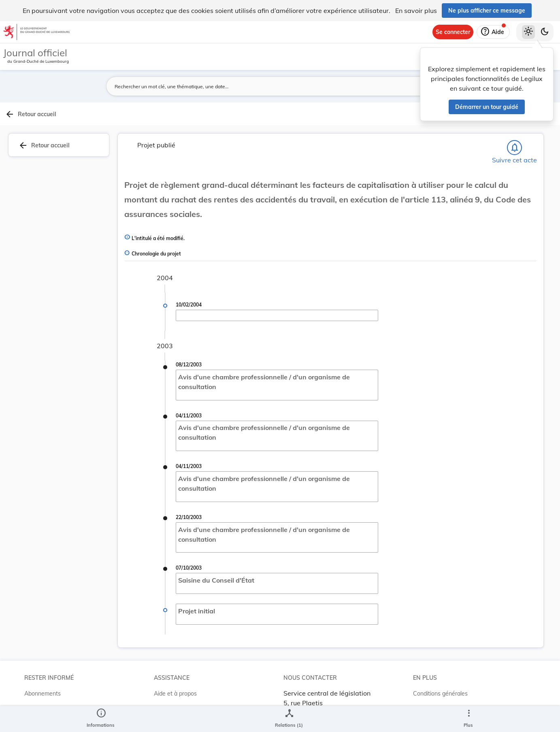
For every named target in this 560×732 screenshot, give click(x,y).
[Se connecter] (453, 32)
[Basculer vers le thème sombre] (545, 32)
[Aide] (493, 32)
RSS (30, 692)
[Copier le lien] (457, 276)
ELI (158, 708)
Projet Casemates (177, 692)
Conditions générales (440, 676)
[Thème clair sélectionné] (528, 32)
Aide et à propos (175, 676)
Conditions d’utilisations (444, 692)
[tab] (534, 132)
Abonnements (43, 676)
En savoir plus (416, 11)
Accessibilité (429, 708)
